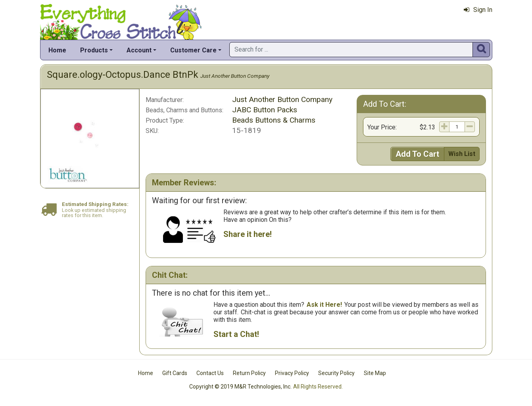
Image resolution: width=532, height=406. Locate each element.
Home (57, 50)
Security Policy (336, 373)
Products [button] (94, 50)
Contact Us (210, 373)
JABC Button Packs (265, 110)
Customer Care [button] (193, 50)
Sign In (478, 10)
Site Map (375, 373)
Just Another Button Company (235, 76)
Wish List (462, 154)
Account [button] (139, 50)
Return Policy (249, 373)
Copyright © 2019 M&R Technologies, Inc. (240, 387)
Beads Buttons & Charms (274, 120)
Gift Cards (175, 373)
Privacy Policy (292, 373)
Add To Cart (417, 154)
